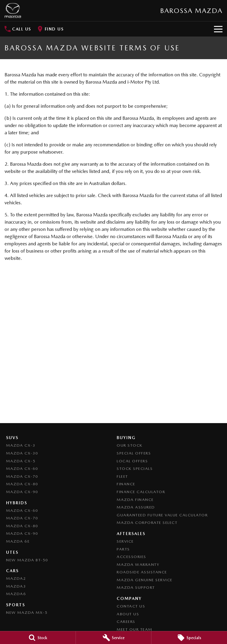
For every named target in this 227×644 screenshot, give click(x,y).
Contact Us (131, 606)
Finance (126, 484)
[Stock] (38, 638)
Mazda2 (16, 578)
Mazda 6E (18, 541)
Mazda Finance (135, 500)
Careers (126, 622)
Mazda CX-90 (22, 492)
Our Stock (130, 445)
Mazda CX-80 (22, 484)
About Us (128, 614)
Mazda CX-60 (22, 469)
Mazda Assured (136, 507)
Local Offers (132, 461)
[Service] (114, 638)
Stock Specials (135, 469)
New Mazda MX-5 (27, 612)
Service (125, 541)
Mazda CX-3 (21, 445)
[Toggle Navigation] (218, 29)
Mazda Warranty (138, 564)
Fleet (122, 476)
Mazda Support (136, 587)
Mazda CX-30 (22, 453)
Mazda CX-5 (21, 461)
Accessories (131, 557)
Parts (123, 549)
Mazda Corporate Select (147, 523)
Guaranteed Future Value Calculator (162, 515)
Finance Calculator (141, 492)
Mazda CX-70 (22, 476)
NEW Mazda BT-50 (27, 560)
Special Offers (134, 453)
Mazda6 (16, 594)
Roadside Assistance (142, 572)
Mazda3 (16, 586)
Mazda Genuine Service (145, 580)
